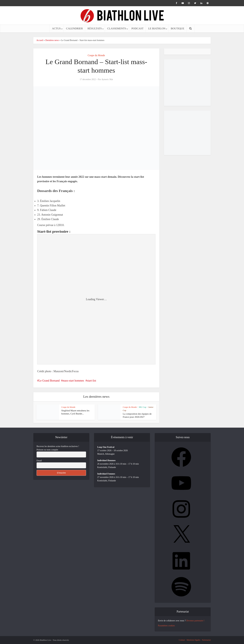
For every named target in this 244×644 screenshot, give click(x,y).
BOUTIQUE (177, 28)
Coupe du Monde (96, 55)
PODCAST (137, 28)
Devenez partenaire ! (195, 621)
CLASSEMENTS (117, 28)
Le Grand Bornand (49, 381)
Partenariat (206, 640)
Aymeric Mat (107, 79)
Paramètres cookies (166, 626)
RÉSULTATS (95, 28)
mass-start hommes (73, 381)
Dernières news (52, 40)
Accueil (40, 40)
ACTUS (56, 28)
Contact (182, 640)
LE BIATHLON (157, 28)
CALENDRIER (75, 28)
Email (39, 461)
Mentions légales (193, 640)
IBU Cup (142, 407)
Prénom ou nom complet (47, 450)
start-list (91, 381)
